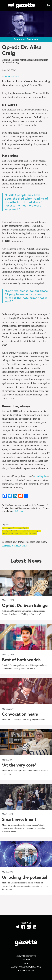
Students (33, 533)
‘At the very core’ (19, 765)
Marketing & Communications (26, 967)
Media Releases (26, 970)
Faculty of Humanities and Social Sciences (19, 531)
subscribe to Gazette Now (14, 546)
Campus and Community (12, 528)
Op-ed (38, 531)
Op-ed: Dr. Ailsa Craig (22, 50)
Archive (26, 960)
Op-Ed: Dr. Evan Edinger (26, 605)
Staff (26, 533)
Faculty (26, 528)
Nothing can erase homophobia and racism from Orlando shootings (25, 61)
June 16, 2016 (9, 70)
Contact (26, 963)
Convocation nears (20, 714)
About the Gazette (26, 956)
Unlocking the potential (25, 877)
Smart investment (19, 819)
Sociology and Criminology (13, 533)
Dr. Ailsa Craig (12, 77)
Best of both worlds (21, 660)
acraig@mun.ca (18, 511)
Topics (5, 525)
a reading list (40, 476)
